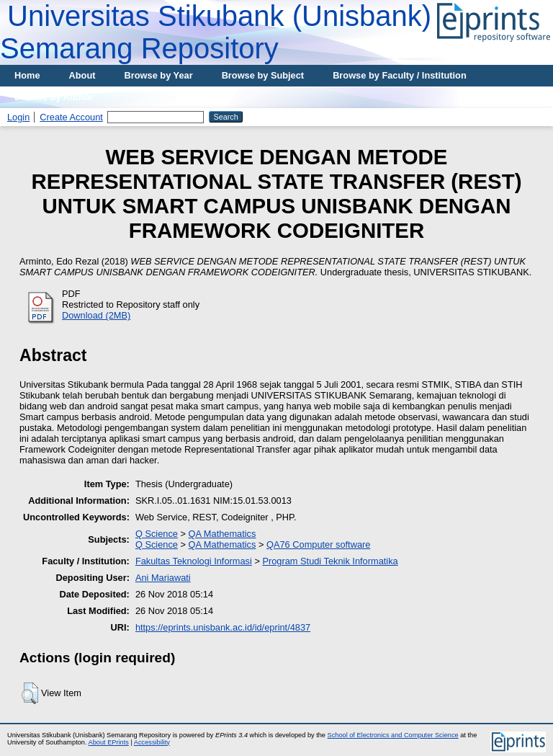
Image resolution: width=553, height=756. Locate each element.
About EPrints (109, 742)
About (82, 75)
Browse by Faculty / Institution (400, 75)
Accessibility (152, 742)
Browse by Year (159, 75)
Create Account (71, 117)
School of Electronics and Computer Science (393, 735)
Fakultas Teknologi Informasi (194, 561)
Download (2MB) (96, 315)
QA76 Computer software (318, 544)
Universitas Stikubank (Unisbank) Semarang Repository (216, 32)
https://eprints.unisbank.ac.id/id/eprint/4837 (223, 627)
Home (27, 75)
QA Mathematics (222, 534)
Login (18, 117)
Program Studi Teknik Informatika (330, 561)
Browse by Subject (263, 75)
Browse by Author (54, 97)
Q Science (157, 534)
